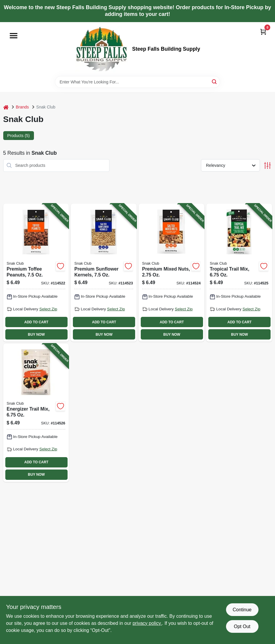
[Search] (215, 81)
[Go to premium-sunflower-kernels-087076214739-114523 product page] (104, 273)
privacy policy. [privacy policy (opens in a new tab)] (147, 623)
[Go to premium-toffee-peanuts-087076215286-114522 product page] (36, 273)
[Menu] (14, 36)
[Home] (6, 107)
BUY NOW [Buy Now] (36, 335)
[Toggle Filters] (267, 165)
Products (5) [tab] (19, 136)
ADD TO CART (36, 322)
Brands (22, 107)
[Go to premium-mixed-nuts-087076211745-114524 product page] (172, 273)
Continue (242, 610)
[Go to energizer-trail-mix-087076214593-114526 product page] (36, 413)
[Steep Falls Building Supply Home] (102, 49)
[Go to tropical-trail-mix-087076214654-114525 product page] (239, 273)
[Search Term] (137, 82)
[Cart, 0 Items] (263, 32)
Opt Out (242, 626)
